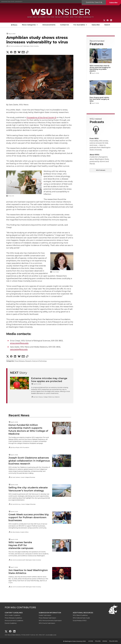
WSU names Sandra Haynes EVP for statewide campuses (21, 545)
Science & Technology (39, 361)
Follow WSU (113, 641)
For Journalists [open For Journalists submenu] (79, 25)
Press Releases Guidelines (13, 618)
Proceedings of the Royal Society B (41, 118)
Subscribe (113, 3)
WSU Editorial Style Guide (81, 618)
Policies (98, 641)
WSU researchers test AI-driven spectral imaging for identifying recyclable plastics (100, 68)
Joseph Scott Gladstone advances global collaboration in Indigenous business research (29, 461)
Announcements (49, 25)
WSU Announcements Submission (50, 621)
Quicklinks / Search (93, 2)
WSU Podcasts (101, 170)
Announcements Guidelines (14, 621)
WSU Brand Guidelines (80, 615)
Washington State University (12, 2)
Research (28, 361)
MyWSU (105, 641)
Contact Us (64, 25)
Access (91, 641)
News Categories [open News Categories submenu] (29, 25)
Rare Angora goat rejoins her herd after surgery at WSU (99, 99)
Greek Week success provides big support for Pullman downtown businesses (29, 517)
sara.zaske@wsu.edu (19, 349)
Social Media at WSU (80, 621)
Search (107, 25)
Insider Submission (45, 615)
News (15, 25)
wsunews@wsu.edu (51, 635)
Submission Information (50, 613)
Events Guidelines (11, 623)
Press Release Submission (47, 618)
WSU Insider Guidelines (12, 615)
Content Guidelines (14, 613)
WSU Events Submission (47, 623)
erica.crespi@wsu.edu (19, 343)
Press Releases (20, 361)
